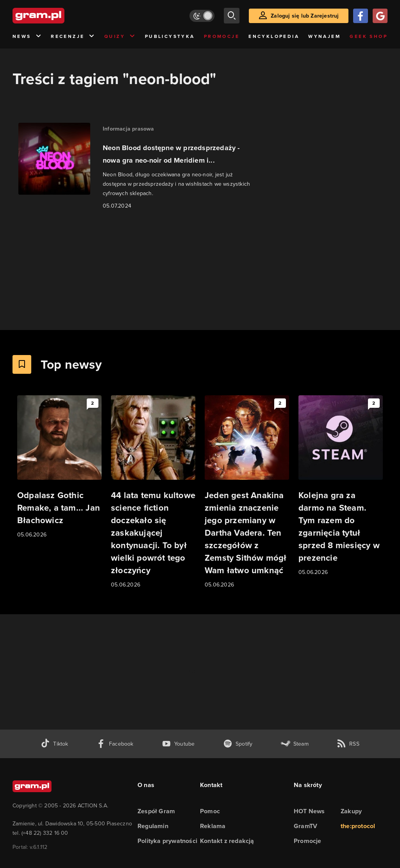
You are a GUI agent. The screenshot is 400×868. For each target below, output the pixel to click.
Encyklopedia (274, 36)
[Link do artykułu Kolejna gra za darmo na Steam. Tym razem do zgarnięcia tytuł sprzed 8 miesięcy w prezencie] (341, 486)
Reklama (213, 826)
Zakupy (351, 811)
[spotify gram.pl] (238, 744)
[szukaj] (232, 16)
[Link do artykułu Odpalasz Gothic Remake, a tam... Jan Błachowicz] (59, 467)
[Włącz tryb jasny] (202, 16)
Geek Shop (369, 36)
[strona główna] (58, 16)
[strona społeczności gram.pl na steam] (295, 744)
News (27, 37)
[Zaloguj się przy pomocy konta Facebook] (361, 16)
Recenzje (73, 37)
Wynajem (324, 36)
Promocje (222, 36)
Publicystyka (170, 36)
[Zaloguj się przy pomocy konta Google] (380, 16)
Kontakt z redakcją (227, 841)
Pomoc (210, 811)
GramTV (305, 826)
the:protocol (358, 826)
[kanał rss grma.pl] (348, 744)
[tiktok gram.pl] (54, 744)
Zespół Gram (156, 811)
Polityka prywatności (167, 841)
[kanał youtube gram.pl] (178, 744)
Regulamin (153, 826)
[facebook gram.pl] (115, 744)
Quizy (120, 37)
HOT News (309, 811)
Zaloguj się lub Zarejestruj (305, 16)
